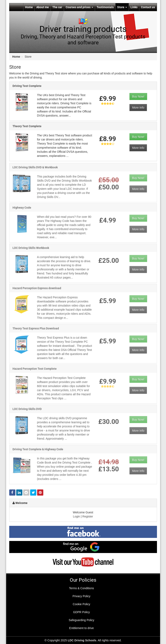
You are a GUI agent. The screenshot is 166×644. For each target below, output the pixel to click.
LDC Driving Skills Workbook (31, 249)
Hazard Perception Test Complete (35, 370)
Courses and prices (79, 7)
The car (57, 7)
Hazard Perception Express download (37, 289)
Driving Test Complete (27, 86)
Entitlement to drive (81, 628)
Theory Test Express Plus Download (36, 330)
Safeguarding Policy (82, 620)
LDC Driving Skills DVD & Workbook (35, 169)
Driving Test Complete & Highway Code (38, 451)
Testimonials (105, 7)
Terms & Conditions (81, 588)
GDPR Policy (81, 612)
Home (29, 7)
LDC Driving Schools (82, 640)
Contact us (148, 7)
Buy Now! (138, 96)
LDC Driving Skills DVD (27, 410)
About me (43, 7)
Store (122, 7)
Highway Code (22, 209)
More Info (138, 108)
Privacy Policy (81, 596)
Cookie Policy (82, 604)
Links (134, 7)
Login (77, 516)
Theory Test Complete (27, 126)
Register (88, 516)
